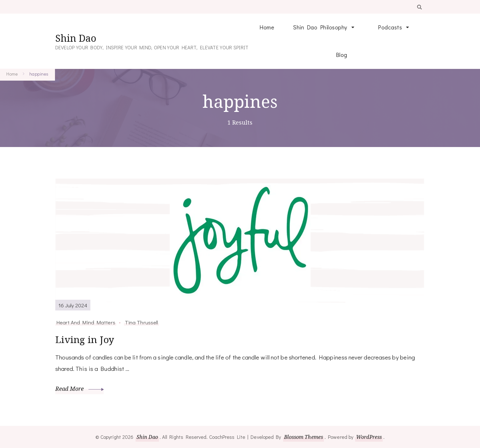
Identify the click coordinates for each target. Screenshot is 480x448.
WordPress (369, 437)
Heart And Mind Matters (86, 322)
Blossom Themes (304, 437)
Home (267, 27)
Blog (342, 55)
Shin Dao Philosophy (320, 27)
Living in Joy (85, 339)
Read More (80, 388)
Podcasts (390, 27)
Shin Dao (76, 38)
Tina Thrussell (141, 322)
